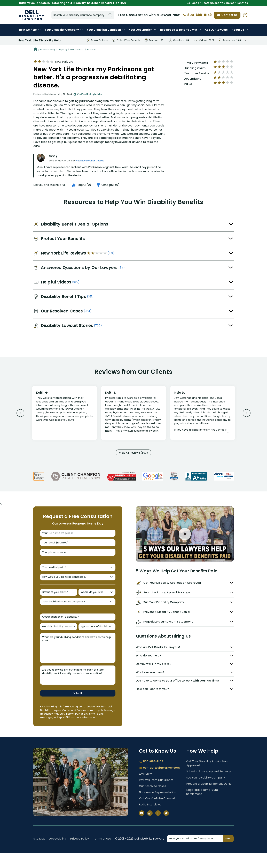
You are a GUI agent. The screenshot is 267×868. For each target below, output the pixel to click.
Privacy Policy (80, 853)
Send (228, 853)
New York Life (77, 50)
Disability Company (64, 30)
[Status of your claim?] (59, 602)
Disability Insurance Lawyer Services (32, 15)
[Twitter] (166, 828)
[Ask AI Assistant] (245, 15)
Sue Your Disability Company (206, 792)
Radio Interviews (150, 819)
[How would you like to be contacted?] (78, 585)
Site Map (39, 853)
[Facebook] (158, 828)
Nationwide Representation (158, 807)
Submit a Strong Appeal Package (209, 786)
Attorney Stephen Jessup (90, 161)
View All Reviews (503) (133, 453)
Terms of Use (102, 853)
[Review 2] (134, 415)
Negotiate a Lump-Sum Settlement (202, 807)
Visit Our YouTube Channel (157, 813)
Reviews (91, 50)
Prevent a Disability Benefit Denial (209, 799)
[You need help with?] (78, 574)
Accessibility (58, 853)
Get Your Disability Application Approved (207, 778)
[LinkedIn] (150, 828)
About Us (240, 30)
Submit (78, 708)
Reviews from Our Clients (156, 795)
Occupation (143, 30)
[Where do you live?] (97, 602)
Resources (181, 30)
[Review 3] (203, 415)
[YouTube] (142, 828)
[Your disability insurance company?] (78, 613)
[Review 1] (65, 413)
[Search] (110, 15)
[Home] (35, 50)
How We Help (30, 30)
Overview (145, 789)
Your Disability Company (54, 50)
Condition (106, 30)
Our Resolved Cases (152, 801)
